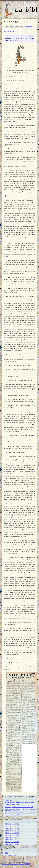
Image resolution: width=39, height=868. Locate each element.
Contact (22, 864)
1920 (6, 853)
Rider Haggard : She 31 (12, 835)
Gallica (16, 40)
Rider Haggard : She (12, 804)
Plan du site (6, 864)
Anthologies (8, 800)
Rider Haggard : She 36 (12, 824)
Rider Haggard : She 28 (12, 842)
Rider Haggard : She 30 (12, 837)
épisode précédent (10, 31)
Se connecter (14, 864)
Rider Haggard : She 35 (12, 826)
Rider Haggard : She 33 (12, 831)
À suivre (9, 659)
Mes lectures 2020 (10, 855)
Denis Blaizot (28, 26)
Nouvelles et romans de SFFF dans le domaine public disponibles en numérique (21, 810)
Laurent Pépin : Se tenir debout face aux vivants (19, 807)
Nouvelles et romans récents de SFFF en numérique (20, 813)
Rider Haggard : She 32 (12, 833)
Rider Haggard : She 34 (12, 828)
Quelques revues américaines (14, 815)
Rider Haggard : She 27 (12, 844)
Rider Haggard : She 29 (12, 840)
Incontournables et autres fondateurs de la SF (19, 803)
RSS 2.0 (27, 864)
